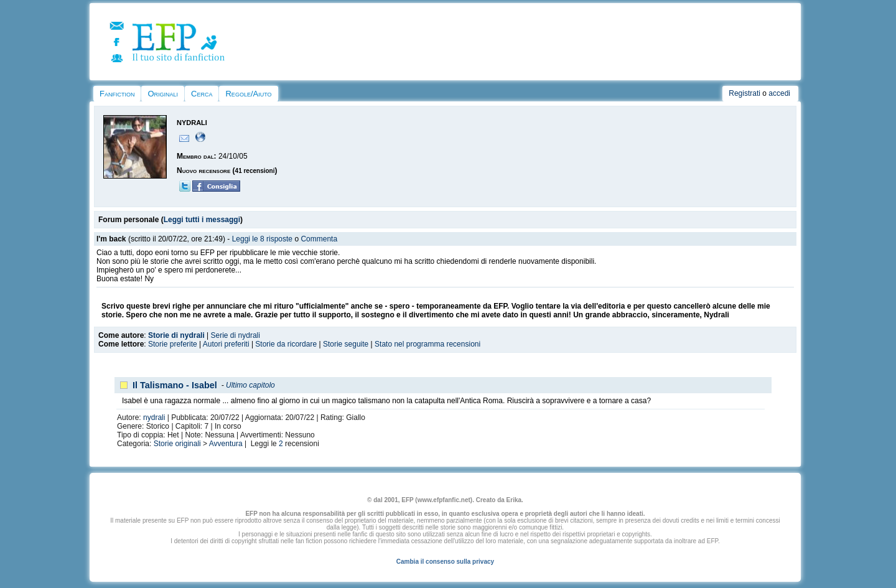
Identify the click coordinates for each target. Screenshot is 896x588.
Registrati (744, 93)
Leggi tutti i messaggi (202, 220)
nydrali (154, 418)
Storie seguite (346, 344)
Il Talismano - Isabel (175, 385)
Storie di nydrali (176, 335)
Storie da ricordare (286, 344)
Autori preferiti (226, 344)
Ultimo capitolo (250, 385)
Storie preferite (173, 344)
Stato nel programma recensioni (427, 344)
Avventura (226, 444)
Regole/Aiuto (248, 94)
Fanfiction (117, 94)
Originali (163, 94)
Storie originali (177, 444)
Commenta (319, 239)
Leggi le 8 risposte (262, 239)
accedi (779, 93)
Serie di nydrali (236, 335)
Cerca (202, 94)
